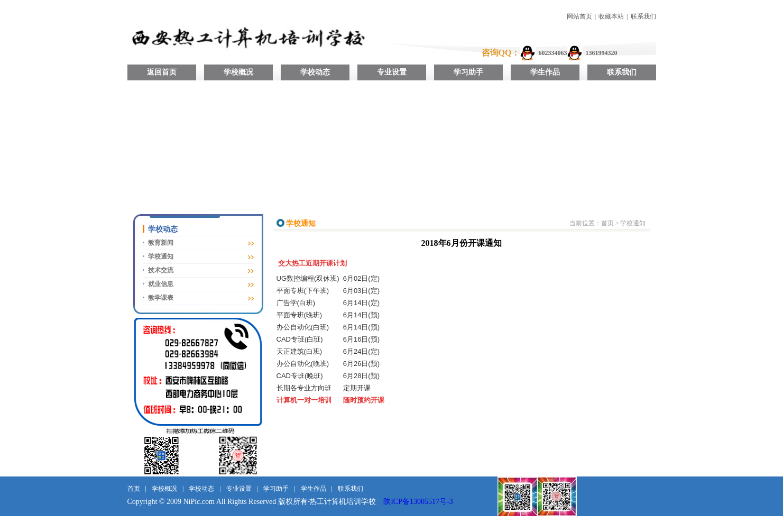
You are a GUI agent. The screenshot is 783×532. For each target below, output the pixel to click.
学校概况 (238, 72)
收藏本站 (611, 16)
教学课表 (161, 298)
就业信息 (161, 284)
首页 (607, 223)
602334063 (552, 53)
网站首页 (579, 16)
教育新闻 (161, 243)
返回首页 (162, 72)
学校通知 (161, 256)
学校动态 (315, 72)
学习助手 (468, 72)
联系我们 (643, 16)
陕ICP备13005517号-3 (418, 502)
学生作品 (545, 72)
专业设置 (392, 72)
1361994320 (601, 53)
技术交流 (161, 270)
